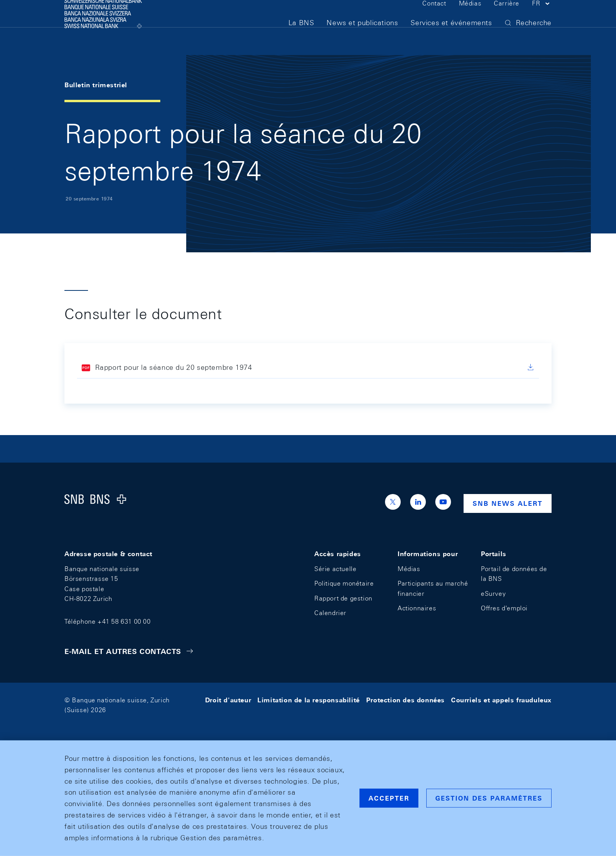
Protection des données (405, 700)
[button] (542, 19)
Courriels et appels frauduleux (501, 700)
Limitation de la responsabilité (309, 700)
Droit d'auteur (228, 700)
